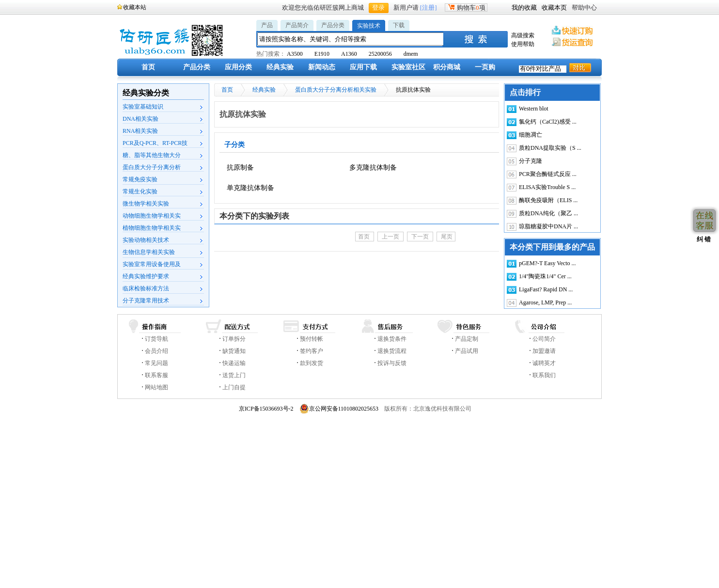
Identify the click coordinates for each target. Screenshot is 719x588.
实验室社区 (408, 67)
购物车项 (466, 8)
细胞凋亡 (531, 135)
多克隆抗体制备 (373, 167)
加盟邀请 (544, 351)
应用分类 (238, 67)
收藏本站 (135, 7)
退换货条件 (392, 339)
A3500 (295, 54)
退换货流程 (392, 351)
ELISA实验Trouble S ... (547, 187)
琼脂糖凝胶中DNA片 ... (548, 226)
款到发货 (312, 363)
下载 (399, 25)
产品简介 (297, 25)
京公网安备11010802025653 (339, 409)
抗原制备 (240, 167)
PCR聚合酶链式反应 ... (548, 174)
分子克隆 (531, 161)
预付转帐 (312, 339)
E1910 (322, 54)
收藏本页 (554, 8)
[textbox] (351, 39)
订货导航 (156, 339)
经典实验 (280, 67)
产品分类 (333, 25)
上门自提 (234, 387)
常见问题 (156, 363)
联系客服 (156, 375)
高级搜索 (523, 35)
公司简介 (544, 339)
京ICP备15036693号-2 (266, 409)
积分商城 (447, 67)
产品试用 (467, 351)
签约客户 (312, 351)
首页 (148, 67)
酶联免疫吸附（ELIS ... (548, 200)
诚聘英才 (544, 363)
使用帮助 (523, 44)
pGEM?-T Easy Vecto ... (547, 263)
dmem (411, 54)
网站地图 (156, 387)
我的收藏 (524, 8)
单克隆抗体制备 (250, 188)
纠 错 (703, 239)
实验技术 (369, 26)
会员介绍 (156, 351)
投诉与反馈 (392, 363)
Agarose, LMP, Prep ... (545, 302)
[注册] (429, 8)
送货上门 (234, 375)
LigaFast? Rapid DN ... (546, 289)
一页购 (485, 67)
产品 (267, 25)
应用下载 (363, 67)
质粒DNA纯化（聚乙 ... (548, 213)
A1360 (349, 54)
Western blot (534, 109)
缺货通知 (234, 351)
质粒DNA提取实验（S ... (550, 148)
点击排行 (525, 92)
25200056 (380, 54)
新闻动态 (322, 67)
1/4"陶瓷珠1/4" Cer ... (545, 276)
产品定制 (467, 339)
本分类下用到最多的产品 (552, 247)
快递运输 (234, 363)
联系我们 (544, 375)
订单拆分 (234, 339)
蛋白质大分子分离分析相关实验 (336, 90)
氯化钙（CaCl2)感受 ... (548, 122)
